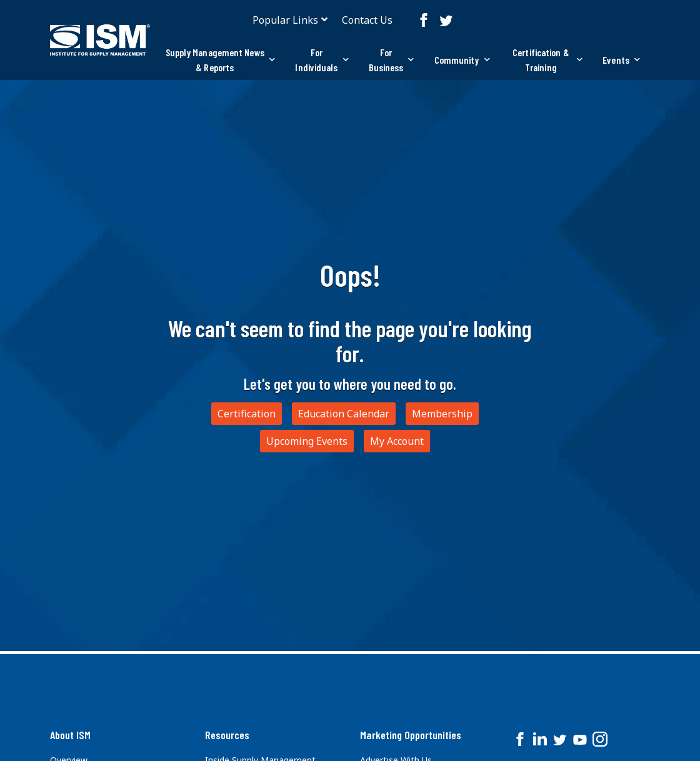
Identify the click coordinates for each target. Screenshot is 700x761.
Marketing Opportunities (411, 735)
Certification (247, 414)
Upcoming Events (307, 441)
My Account (397, 441)
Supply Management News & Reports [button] (221, 60)
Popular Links (285, 20)
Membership (442, 414)
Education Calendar (344, 414)
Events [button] (621, 60)
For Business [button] (392, 60)
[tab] (220, 60)
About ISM (70, 735)
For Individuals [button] (322, 60)
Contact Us (367, 20)
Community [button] (462, 60)
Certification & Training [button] (547, 60)
